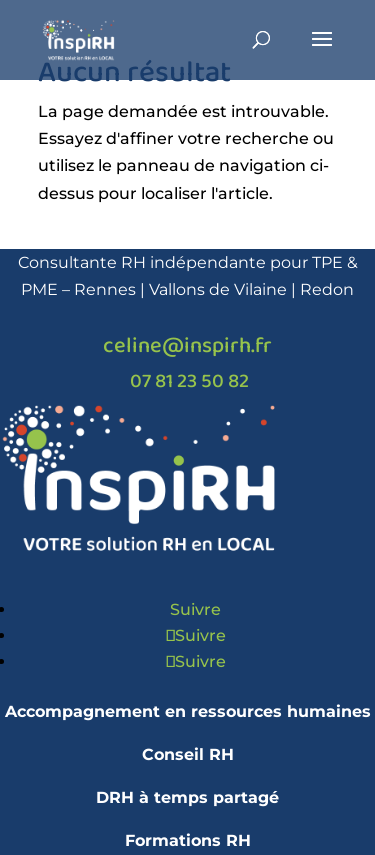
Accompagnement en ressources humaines (188, 711)
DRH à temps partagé (187, 797)
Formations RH (188, 840)
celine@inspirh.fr (187, 346)
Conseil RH (188, 754)
